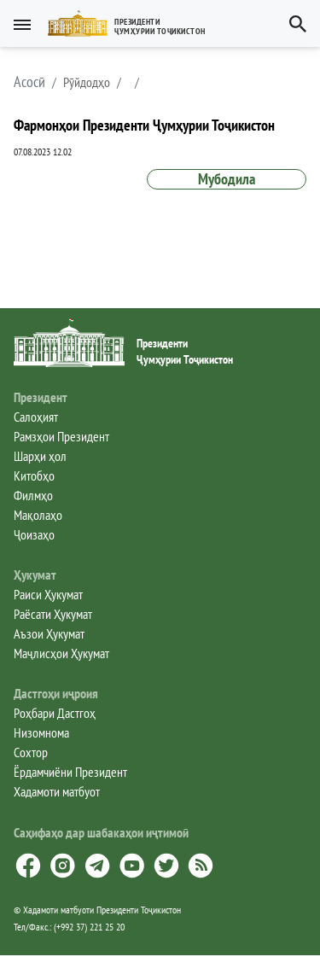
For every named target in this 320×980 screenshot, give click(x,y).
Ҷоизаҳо (34, 534)
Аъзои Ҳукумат (49, 633)
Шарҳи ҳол (40, 456)
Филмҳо (33, 495)
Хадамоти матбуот (57, 791)
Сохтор (31, 752)
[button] (134, 23)
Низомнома (41, 732)
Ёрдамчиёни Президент (70, 772)
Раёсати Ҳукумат (53, 614)
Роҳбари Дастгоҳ (55, 713)
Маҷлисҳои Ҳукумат (61, 653)
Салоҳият (36, 417)
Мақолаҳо (38, 515)
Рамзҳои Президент (61, 436)
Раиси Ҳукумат (48, 594)
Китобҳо (34, 475)
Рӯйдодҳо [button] (87, 82)
